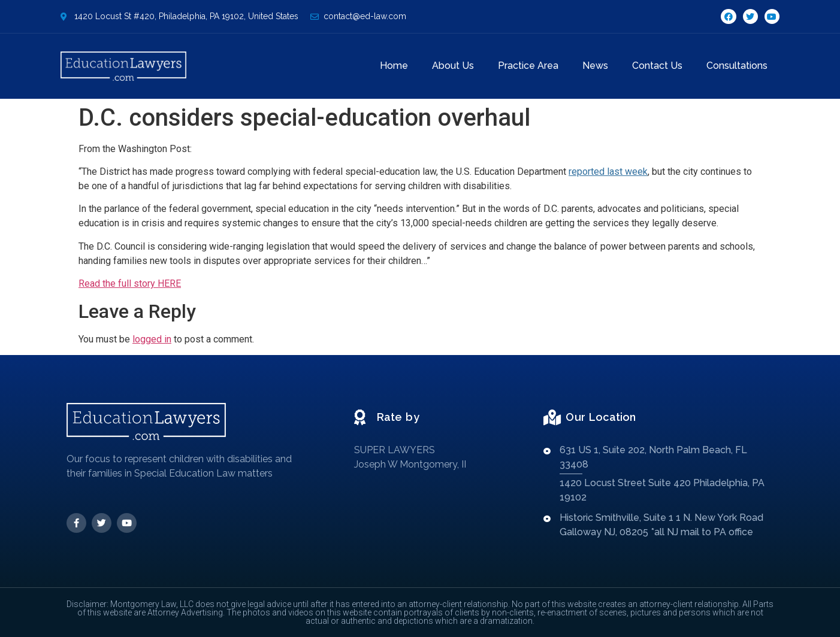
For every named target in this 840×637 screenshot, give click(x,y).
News (595, 66)
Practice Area (528, 66)
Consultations (737, 66)
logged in (152, 339)
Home (394, 66)
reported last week (608, 172)
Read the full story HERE (130, 283)
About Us (453, 66)
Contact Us (657, 66)
